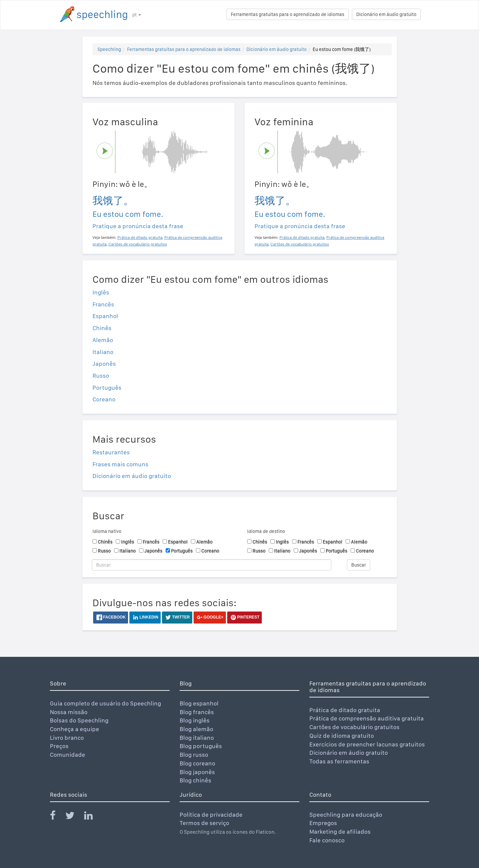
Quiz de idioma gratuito (342, 736)
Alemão (103, 340)
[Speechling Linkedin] (93, 817)
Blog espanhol (199, 703)
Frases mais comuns (120, 464)
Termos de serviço (204, 823)
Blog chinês (195, 780)
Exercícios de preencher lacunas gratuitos (367, 744)
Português (107, 388)
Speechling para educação (346, 815)
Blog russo (194, 755)
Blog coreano (197, 763)
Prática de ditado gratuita (345, 710)
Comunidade (68, 755)
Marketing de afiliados (340, 832)
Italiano (103, 352)
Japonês (104, 364)
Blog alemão (196, 729)
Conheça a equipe (75, 729)
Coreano (104, 399)
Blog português (201, 746)
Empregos (323, 823)
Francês (103, 304)
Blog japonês (197, 772)
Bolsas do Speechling (79, 720)
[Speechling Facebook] (57, 817)
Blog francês (197, 712)
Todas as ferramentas (339, 761)
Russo (101, 376)
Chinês (102, 328)
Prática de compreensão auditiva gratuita (367, 718)
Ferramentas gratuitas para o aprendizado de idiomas (288, 14)
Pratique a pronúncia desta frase (138, 226)
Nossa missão (69, 712)
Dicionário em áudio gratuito (386, 14)
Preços (59, 746)
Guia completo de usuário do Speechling (105, 703)
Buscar (359, 565)
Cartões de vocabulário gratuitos (354, 727)
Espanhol (105, 316)
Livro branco (67, 738)
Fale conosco (327, 840)
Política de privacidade (211, 815)
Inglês (101, 292)
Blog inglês (195, 720)
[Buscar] (212, 565)
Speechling (109, 49)
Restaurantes (111, 452)
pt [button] (137, 15)
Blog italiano (197, 738)
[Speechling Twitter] (74, 817)
